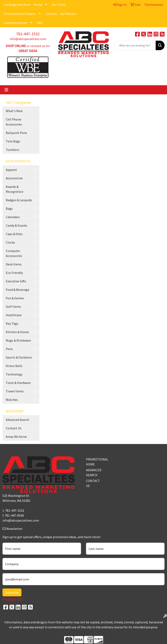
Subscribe (12, 592)
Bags (9, 208)
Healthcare (14, 315)
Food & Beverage (18, 290)
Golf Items (13, 307)
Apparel (11, 170)
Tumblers (13, 150)
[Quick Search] (135, 45)
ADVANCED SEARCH (94, 472)
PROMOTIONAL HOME (94, 462)
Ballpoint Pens (16, 133)
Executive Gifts (16, 281)
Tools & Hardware (18, 383)
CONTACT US (93, 483)
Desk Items (14, 264)
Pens (9, 349)
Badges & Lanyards (19, 200)
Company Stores (16, 23)
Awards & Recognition (15, 189)
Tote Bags (13, 141)
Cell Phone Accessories (14, 122)
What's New (14, 111)
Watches (12, 400)
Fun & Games (15, 298)
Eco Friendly (14, 273)
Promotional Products (20, 14)
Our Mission (68, 14)
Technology (14, 374)
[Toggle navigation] (6, 90)
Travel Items (15, 391)
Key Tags (12, 323)
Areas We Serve (16, 437)
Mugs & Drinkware (18, 340)
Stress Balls (14, 366)
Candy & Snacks (16, 225)
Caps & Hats (14, 234)
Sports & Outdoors (19, 357)
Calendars (13, 217)
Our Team (59, 5)
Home (38, 5)
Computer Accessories (14, 253)
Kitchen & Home (17, 332)
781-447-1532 (28, 34)
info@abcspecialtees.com (28, 39)
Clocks (10, 242)
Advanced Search (17, 420)
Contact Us (14, 428)
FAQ (40, 23)
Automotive (14, 178)
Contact (51, 14)
